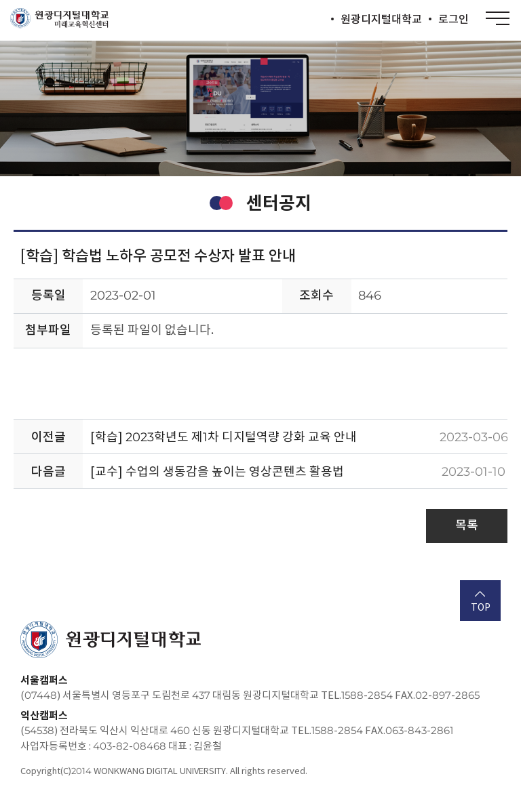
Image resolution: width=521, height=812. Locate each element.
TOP (481, 602)
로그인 (454, 19)
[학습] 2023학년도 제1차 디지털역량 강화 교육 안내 (224, 437)
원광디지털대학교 (381, 19)
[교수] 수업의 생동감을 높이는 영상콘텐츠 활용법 (217, 471)
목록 (467, 525)
